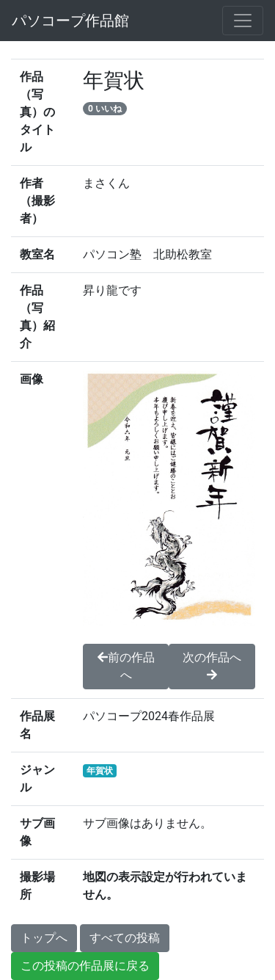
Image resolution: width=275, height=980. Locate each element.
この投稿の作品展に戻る (85, 966)
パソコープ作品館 (70, 21)
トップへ (44, 938)
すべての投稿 (125, 938)
